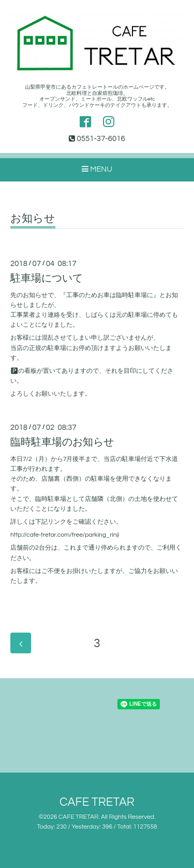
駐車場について (47, 278)
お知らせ (33, 219)
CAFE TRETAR (97, 802)
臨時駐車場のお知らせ (62, 442)
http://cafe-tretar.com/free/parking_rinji (65, 535)
